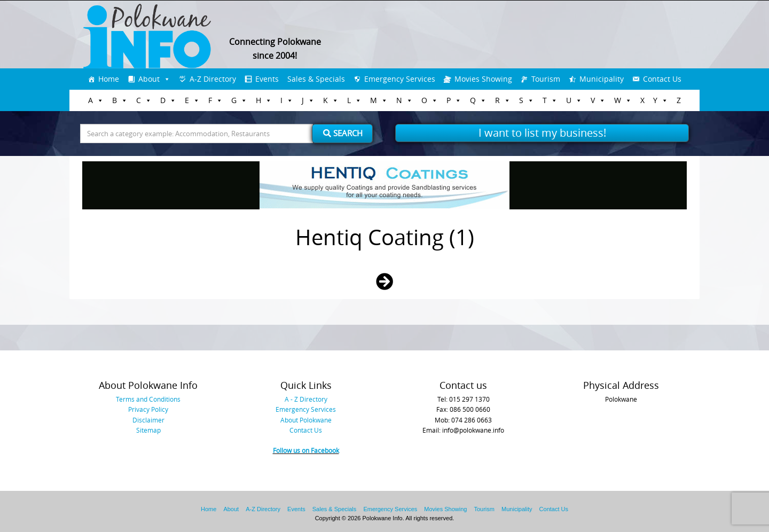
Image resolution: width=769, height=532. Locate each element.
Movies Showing (483, 79)
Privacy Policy (148, 409)
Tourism (546, 79)
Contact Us (662, 79)
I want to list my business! (542, 133)
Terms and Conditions (148, 399)
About (149, 79)
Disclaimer (148, 420)
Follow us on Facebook (306, 450)
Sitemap (148, 430)
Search (343, 133)
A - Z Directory (306, 399)
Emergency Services (400, 79)
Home (109, 79)
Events (267, 79)
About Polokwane (306, 420)
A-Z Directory (213, 79)
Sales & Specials (316, 79)
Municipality (602, 79)
